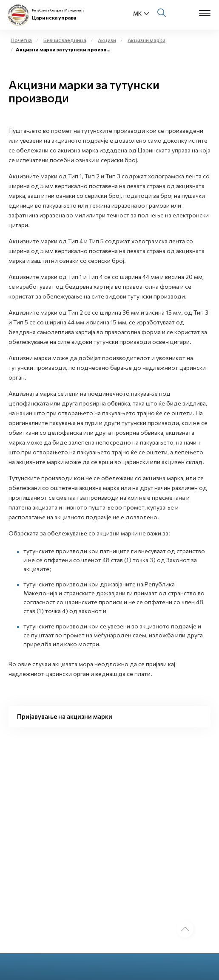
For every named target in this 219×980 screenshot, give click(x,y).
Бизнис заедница (65, 40)
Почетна (21, 40)
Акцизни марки (146, 40)
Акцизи (107, 40)
